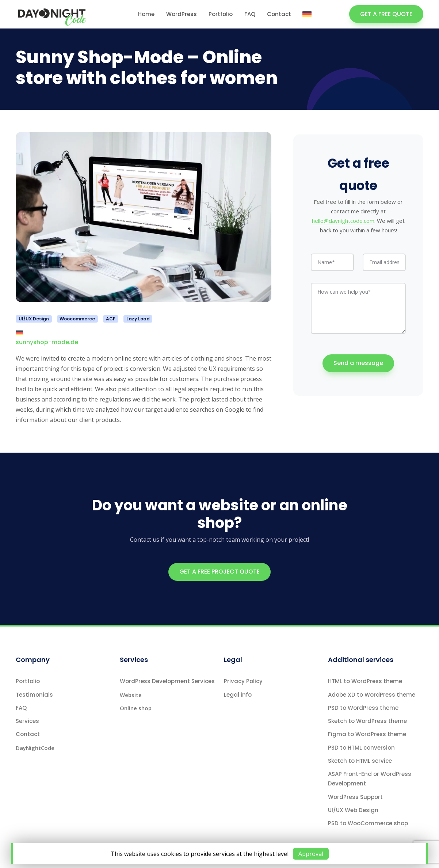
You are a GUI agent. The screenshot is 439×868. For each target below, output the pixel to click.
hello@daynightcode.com (343, 218)
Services (27, 721)
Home (146, 14)
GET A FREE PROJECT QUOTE (219, 572)
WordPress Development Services (167, 681)
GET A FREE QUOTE (386, 14)
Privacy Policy (243, 681)
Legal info (238, 695)
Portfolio (221, 14)
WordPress (182, 14)
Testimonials (34, 695)
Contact (279, 14)
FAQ (250, 14)
